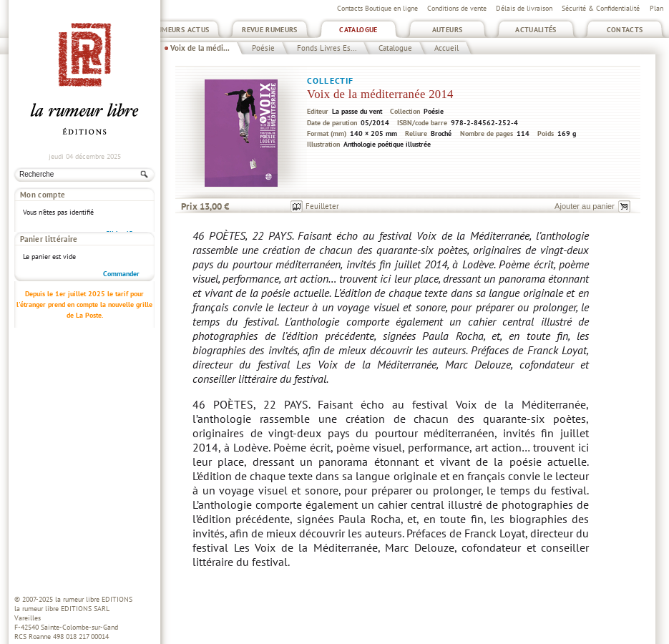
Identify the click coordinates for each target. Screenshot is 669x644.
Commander (121, 247)
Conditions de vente (457, 8)
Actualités (536, 30)
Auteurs (448, 30)
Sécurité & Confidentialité (601, 8)
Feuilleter (322, 206)
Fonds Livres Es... (327, 48)
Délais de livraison (524, 8)
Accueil (446, 48)
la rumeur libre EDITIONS (94, 599)
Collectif (330, 80)
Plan (656, 8)
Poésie (263, 48)
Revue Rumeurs (270, 30)
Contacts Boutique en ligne (377, 8)
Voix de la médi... (200, 48)
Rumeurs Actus (181, 30)
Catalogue (358, 30)
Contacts (625, 30)
